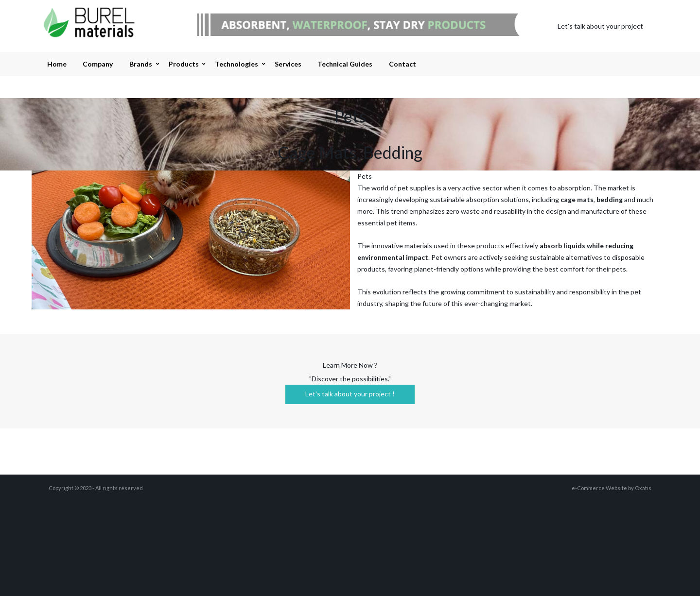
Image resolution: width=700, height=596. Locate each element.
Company (98, 64)
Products (184, 64)
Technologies (236, 64)
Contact (402, 64)
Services (288, 64)
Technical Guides (345, 64)
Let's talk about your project (600, 26)
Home (57, 64)
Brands (141, 64)
